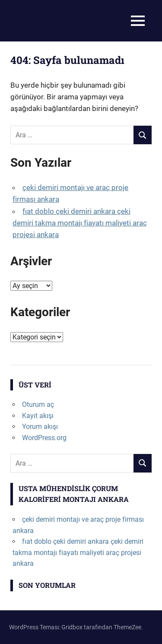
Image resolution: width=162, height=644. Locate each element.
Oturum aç (38, 404)
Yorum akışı (40, 427)
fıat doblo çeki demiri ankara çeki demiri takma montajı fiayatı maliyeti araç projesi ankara (80, 223)
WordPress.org (44, 438)
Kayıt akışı (38, 416)
